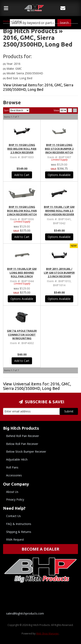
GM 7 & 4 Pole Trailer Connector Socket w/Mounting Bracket (22, 336)
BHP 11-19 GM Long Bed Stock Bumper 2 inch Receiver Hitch (59, 149)
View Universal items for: (37, 386)
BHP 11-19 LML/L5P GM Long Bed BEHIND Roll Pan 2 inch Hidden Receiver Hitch (22, 276)
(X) (4, 64)
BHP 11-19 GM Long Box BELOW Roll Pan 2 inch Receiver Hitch (22, 210)
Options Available (59, 175)
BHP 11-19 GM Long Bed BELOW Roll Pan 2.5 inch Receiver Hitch (22, 150)
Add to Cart (22, 175)
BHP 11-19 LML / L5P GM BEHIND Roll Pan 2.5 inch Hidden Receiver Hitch (59, 212)
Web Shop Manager (47, 634)
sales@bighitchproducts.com (25, 613)
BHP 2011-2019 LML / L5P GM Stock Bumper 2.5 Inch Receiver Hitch (59, 274)
